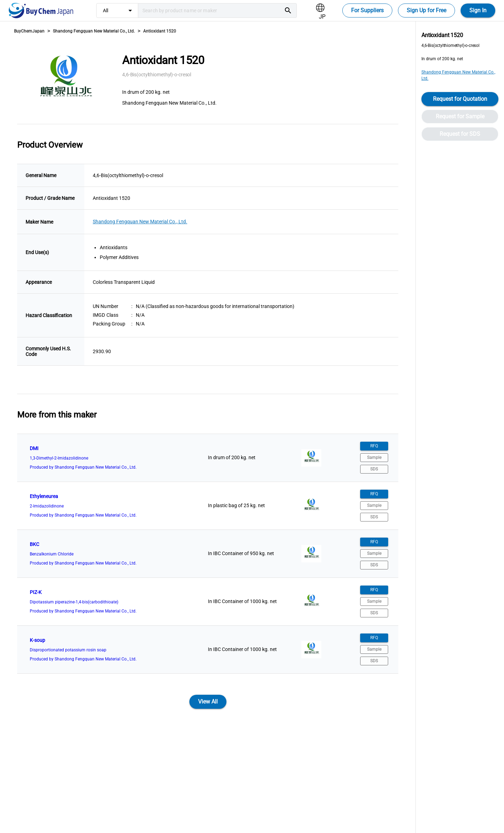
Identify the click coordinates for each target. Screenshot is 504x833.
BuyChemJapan (29, 31)
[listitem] (208, 458)
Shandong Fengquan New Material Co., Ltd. (94, 31)
